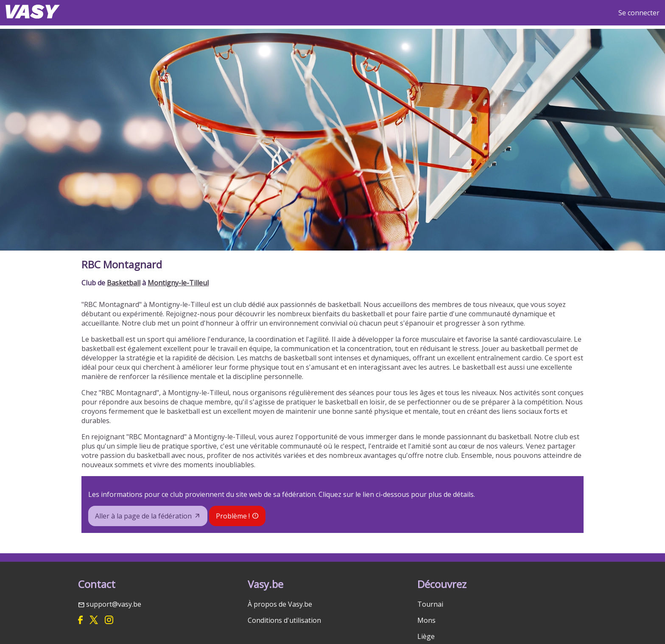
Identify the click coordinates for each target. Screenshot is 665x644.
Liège (426, 636)
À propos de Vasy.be (280, 604)
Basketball (124, 283)
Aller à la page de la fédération (143, 516)
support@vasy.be (114, 604)
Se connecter (639, 13)
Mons (426, 620)
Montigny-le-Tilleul (178, 283)
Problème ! (233, 516)
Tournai (430, 604)
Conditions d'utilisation (284, 620)
